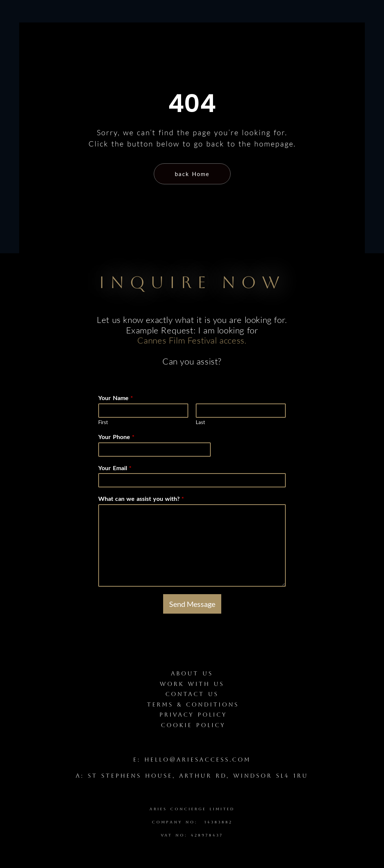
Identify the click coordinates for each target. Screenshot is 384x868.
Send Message (192, 604)
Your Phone (116, 437)
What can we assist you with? (141, 498)
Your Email (115, 468)
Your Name (115, 398)
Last (200, 422)
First (103, 422)
